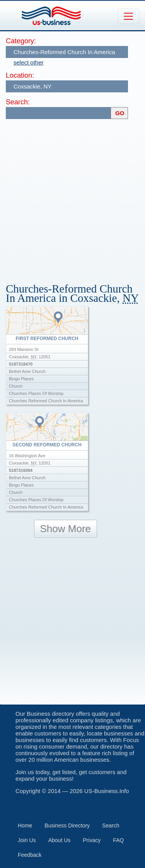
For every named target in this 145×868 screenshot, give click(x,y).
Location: (20, 75)
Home (25, 825)
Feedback (30, 855)
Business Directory (67, 825)
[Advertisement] (72, 197)
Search (111, 825)
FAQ (118, 840)
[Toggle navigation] (128, 16)
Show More (66, 529)
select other (29, 62)
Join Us (27, 840)
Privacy (92, 840)
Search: (18, 102)
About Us (60, 840)
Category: (21, 41)
